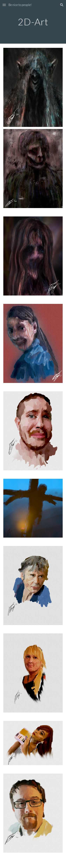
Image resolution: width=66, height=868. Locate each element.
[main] (33, 22)
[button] (4, 5)
